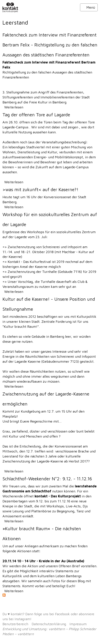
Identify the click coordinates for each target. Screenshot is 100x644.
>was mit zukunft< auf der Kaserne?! (40, 189)
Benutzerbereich (15, 624)
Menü (89, 7)
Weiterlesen (14, 107)
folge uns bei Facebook (52, 614)
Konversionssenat (58, 197)
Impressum (78, 624)
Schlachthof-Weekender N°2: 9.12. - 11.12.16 (47, 479)
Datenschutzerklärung (49, 624)
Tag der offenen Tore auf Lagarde (36, 115)
